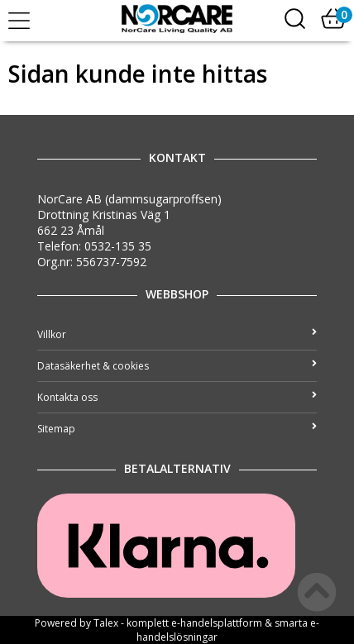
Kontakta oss (177, 397)
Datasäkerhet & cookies (177, 366)
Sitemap (177, 429)
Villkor (177, 334)
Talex (106, 623)
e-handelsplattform (217, 623)
